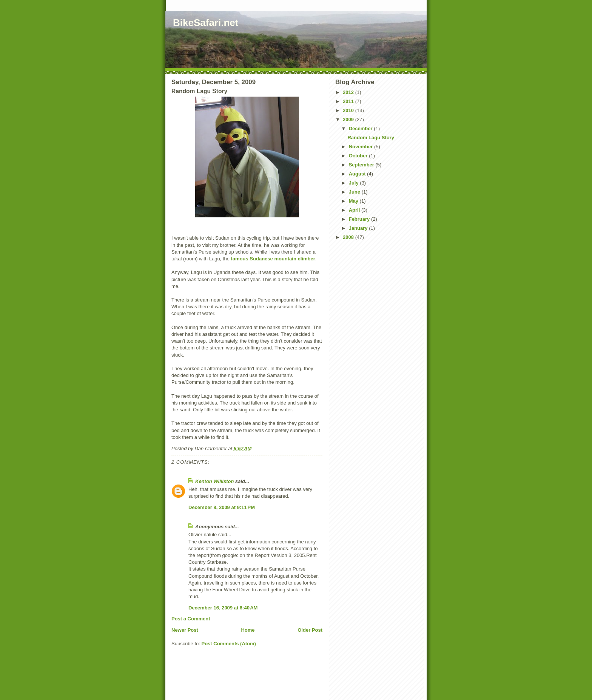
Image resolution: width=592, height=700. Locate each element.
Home (248, 630)
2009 (349, 119)
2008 (349, 237)
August (358, 174)
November (362, 147)
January (359, 228)
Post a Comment (191, 619)
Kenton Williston (214, 481)
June (355, 192)
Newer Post (185, 630)
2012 (349, 92)
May (354, 201)
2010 (349, 110)
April (355, 210)
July (355, 183)
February (360, 219)
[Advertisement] (261, 684)
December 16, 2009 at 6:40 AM (223, 608)
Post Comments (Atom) (229, 644)
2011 (349, 101)
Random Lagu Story (371, 138)
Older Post (310, 630)
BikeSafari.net (206, 23)
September (362, 165)
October (359, 156)
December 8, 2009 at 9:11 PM (222, 507)
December (361, 128)
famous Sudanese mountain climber (273, 259)
